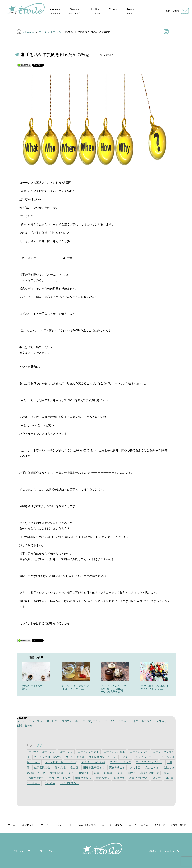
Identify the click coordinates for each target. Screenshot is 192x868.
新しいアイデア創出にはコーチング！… (76, 687)
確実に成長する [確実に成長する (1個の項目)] (139, 778)
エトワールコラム (141, 721)
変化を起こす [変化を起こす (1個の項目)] (117, 768)
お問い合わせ (173, 11)
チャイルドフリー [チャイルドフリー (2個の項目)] (146, 757)
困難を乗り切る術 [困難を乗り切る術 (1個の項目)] (94, 768)
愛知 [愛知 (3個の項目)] (166, 773)
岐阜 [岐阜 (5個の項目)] (97, 773)
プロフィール (70, 721)
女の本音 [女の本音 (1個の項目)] (135, 768)
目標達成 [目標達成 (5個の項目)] (119, 778)
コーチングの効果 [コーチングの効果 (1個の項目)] (88, 752)
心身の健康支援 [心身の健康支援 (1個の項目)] (150, 773)
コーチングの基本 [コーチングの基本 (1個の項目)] (114, 752)
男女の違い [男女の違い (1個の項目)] (102, 778)
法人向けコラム (91, 721)
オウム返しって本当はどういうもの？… (154, 687)
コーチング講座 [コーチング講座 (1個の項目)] (75, 757)
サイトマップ (47, 851)
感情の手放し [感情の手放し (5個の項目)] (36, 778)
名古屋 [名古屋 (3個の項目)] (74, 768)
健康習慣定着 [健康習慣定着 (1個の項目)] (42, 768)
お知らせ (162, 721)
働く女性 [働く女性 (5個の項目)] (60, 768)
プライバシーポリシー (25, 851)
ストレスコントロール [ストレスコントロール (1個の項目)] (102, 757)
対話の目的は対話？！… (32, 687)
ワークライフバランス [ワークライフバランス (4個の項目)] (149, 762)
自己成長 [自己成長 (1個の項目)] (50, 783)
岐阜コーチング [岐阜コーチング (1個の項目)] (114, 773)
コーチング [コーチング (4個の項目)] (66, 752)
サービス (52, 721)
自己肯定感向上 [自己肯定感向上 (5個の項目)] (69, 783)
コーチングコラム (50, 32)
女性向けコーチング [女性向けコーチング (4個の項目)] (62, 773)
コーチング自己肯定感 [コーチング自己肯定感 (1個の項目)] (47, 757)
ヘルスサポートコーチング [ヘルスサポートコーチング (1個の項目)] (61, 762)
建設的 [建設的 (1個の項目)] (132, 773)
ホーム (21, 721)
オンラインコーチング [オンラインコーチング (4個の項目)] (42, 752)
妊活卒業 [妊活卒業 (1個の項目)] (84, 773)
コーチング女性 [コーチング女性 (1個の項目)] (139, 752)
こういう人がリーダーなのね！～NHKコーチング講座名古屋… (115, 689)
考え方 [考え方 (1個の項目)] (157, 778)
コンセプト (36, 721)
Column (30, 32)
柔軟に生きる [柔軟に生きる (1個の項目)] (83, 778)
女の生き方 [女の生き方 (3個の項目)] (152, 768)
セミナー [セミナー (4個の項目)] (125, 757)
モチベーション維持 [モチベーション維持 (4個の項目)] (93, 762)
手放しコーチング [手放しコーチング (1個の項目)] (60, 778)
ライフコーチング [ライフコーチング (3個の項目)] (120, 762)
